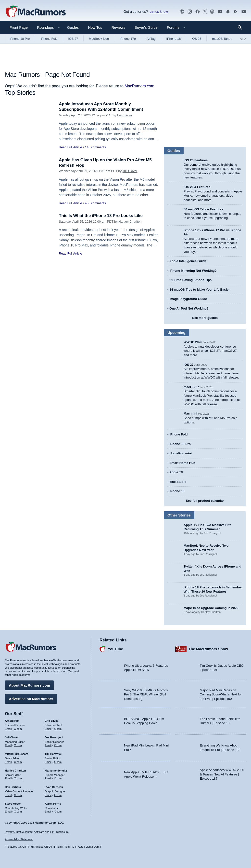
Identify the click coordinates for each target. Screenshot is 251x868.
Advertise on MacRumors (31, 699)
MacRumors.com (139, 86)
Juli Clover (130, 171)
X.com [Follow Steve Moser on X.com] (18, 812)
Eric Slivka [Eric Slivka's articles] (52, 721)
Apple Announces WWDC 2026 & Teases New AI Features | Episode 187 (222, 774)
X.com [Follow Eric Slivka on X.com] (58, 729)
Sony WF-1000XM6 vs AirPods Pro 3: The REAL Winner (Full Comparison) (146, 694)
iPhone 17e (128, 39)
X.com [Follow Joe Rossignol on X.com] (58, 745)
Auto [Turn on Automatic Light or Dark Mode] (81, 847)
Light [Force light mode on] (88, 847)
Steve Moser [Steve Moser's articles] (13, 804)
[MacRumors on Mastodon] (212, 12)
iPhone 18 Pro (20, 39)
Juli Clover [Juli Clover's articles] (12, 737)
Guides (73, 27)
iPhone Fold (49, 39)
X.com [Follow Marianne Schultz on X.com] (58, 778)
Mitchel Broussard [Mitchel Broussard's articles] (17, 754)
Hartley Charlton (130, 222)
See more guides (205, 318)
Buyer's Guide (146, 27)
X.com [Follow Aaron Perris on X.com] (58, 812)
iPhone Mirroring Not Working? (193, 271)
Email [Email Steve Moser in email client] (8, 812)
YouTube (115, 649)
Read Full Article (70, 147)
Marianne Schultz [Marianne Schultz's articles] (56, 771)
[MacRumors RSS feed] (236, 12)
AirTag (151, 39)
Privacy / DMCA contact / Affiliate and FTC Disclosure (37, 832)
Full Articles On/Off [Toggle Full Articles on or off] (41, 847)
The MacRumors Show (208, 649)
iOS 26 (196, 39)
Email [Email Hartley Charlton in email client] (8, 778)
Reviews (118, 27)
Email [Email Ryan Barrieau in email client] (48, 795)
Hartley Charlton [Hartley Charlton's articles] (15, 771)
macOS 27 (191, 387)
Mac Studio (178, 482)
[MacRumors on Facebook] (198, 12)
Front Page (19, 27)
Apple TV (176, 472)
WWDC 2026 (193, 342)
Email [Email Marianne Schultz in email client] (48, 778)
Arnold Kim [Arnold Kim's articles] (12, 721)
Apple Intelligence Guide (188, 261)
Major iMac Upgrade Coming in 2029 (211, 608)
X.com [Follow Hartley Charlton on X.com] (18, 778)
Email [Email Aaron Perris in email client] (48, 812)
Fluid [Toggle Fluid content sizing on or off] (59, 847)
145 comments (95, 147)
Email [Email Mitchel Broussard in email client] (8, 762)
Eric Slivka (125, 115)
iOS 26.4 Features (197, 187)
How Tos (95, 27)
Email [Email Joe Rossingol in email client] (48, 745)
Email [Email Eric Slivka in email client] (48, 729)
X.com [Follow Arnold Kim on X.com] (18, 729)
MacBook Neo (99, 39)
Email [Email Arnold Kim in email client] (8, 729)
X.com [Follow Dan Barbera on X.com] (18, 795)
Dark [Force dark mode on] (96, 847)
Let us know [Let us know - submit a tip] (159, 12)
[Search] (242, 27)
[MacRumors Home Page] (36, 12)
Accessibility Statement (19, 839)
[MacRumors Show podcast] (182, 12)
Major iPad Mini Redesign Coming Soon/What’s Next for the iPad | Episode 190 (221, 694)
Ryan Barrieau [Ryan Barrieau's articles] (54, 787)
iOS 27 (73, 39)
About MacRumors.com (29, 685)
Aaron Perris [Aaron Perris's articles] (53, 804)
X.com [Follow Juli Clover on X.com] (18, 745)
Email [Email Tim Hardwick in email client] (48, 762)
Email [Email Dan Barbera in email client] (8, 795)
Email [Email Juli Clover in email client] (8, 745)
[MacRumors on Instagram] (190, 12)
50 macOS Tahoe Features (203, 209)
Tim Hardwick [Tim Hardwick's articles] (54, 754)
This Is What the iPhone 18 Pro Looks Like (101, 216)
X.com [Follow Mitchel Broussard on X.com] (18, 762)
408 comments (95, 203)
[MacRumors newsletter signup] (244, 12)
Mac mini (190, 414)
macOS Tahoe (222, 39)
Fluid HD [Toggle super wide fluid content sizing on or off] (69, 847)
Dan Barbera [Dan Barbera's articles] (13, 787)
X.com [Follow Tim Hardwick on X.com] (58, 762)
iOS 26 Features (196, 160)
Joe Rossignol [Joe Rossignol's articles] (54, 737)
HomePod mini (181, 453)
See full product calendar (205, 501)
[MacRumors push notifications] (228, 12)
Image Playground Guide (188, 299)
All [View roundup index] (243, 39)
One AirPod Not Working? (189, 308)
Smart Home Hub (182, 463)
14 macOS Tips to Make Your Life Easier (200, 290)
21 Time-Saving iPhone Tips (190, 280)
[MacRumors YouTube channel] (220, 12)
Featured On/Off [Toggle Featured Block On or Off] (16, 847)
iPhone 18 (174, 39)
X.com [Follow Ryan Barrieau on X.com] (58, 795)
